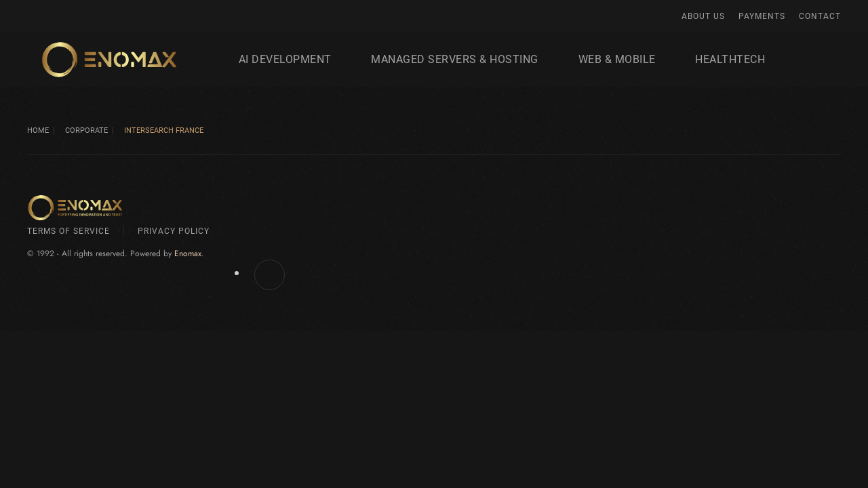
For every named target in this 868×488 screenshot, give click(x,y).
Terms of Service (68, 231)
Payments (762, 16)
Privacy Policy (174, 231)
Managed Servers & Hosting (455, 59)
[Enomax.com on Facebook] (270, 275)
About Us (703, 16)
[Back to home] (110, 60)
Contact (820, 16)
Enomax (188, 253)
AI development (285, 59)
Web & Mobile (617, 59)
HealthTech (730, 59)
